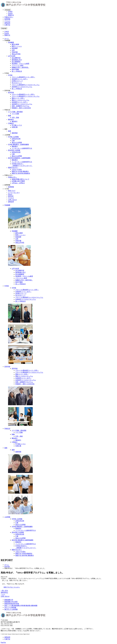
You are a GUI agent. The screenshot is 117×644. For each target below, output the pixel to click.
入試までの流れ (17, 170)
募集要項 (15, 146)
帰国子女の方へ (13, 168)
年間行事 (15, 127)
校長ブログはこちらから (12, 587)
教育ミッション (17, 46)
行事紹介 (11, 123)
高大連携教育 (16, 62)
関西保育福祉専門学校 (12, 604)
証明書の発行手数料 (18, 181)
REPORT (11, 196)
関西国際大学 (9, 600)
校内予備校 (15, 69)
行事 (13, 141)
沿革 (13, 50)
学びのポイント (17, 83)
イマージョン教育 (18, 66)
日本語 (10, 12)
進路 (10, 131)
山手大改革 (12, 56)
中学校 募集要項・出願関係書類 (18, 144)
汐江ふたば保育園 (10, 607)
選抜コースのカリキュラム (20, 100)
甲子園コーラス (17, 125)
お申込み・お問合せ (18, 183)
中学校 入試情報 (13, 137)
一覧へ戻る (4, 591)
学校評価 (15, 52)
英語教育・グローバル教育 (20, 64)
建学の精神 (15, 44)
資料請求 (7, 23)
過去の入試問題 (17, 143)
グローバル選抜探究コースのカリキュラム (26, 85)
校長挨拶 (15, 48)
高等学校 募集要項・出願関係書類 (19, 158)
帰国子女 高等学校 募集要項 (21, 173)
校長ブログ (12, 191)
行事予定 (7, 25)
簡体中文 (11, 15)
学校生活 (7, 429)
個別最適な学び (17, 60)
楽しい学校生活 (17, 71)
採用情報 (7, 19)
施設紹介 (11, 119)
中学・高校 (15, 118)
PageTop (3, 642)
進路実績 (15, 133)
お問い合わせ (12, 200)
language (8, 10)
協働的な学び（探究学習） (20, 67)
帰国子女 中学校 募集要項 (20, 171)
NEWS (10, 194)
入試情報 (7, 517)
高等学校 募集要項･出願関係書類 (22, 540)
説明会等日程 (16, 139)
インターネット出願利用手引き (22, 148)
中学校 (10, 75)
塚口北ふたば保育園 (11, 609)
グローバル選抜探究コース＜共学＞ (23, 77)
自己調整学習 (16, 58)
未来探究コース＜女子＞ (20, 79)
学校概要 (11, 42)
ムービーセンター (14, 193)
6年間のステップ (17, 81)
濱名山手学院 (16, 54)
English (10, 13)
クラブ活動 (15, 114)
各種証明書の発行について (20, 179)
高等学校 (11, 92)
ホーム (7, 39)
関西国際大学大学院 (11, 602)
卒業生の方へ (9, 17)
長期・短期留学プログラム (20, 106)
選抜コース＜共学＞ (18, 98)
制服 (10, 116)
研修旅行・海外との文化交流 (21, 108)
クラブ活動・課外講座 (15, 112)
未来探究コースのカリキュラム (22, 87)
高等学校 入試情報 (14, 150)
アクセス (7, 21)
